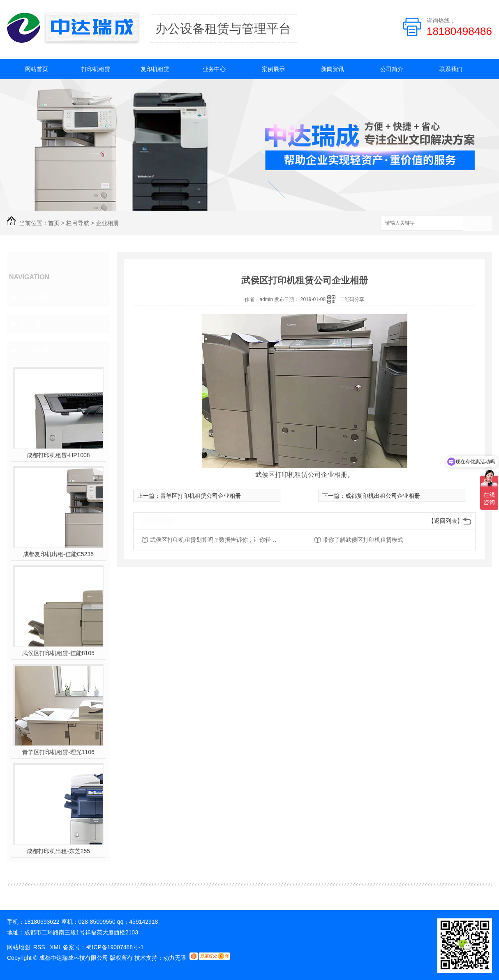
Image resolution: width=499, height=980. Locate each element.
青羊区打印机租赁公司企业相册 (201, 496)
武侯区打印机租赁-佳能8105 (58, 653)
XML (56, 947)
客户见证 (34, 324)
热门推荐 (34, 350)
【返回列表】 (446, 521)
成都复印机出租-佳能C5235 (58, 554)
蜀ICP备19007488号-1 (115, 947)
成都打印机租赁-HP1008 (58, 455)
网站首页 (37, 69)
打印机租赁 (96, 69)
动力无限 (175, 958)
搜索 (478, 224)
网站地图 (18, 947)
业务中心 (214, 69)
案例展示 (273, 69)
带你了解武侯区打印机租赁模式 (363, 540)
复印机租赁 (155, 69)
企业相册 (107, 223)
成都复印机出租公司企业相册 (383, 496)
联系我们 (451, 69)
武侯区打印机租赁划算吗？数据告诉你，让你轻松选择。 (216, 540)
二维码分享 (352, 299)
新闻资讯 (333, 69)
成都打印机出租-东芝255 (58, 851)
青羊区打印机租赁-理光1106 (58, 752)
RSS (40, 947)
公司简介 (392, 69)
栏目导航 (78, 223)
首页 (54, 223)
